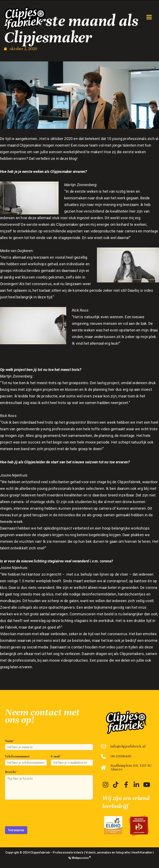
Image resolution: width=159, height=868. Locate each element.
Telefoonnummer (17, 756)
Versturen (16, 830)
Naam (10, 741)
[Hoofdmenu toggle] (149, 17)
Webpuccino (81, 858)
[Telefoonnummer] (26, 763)
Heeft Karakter (142, 852)
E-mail (56, 756)
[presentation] (36, 819)
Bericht (11, 772)
